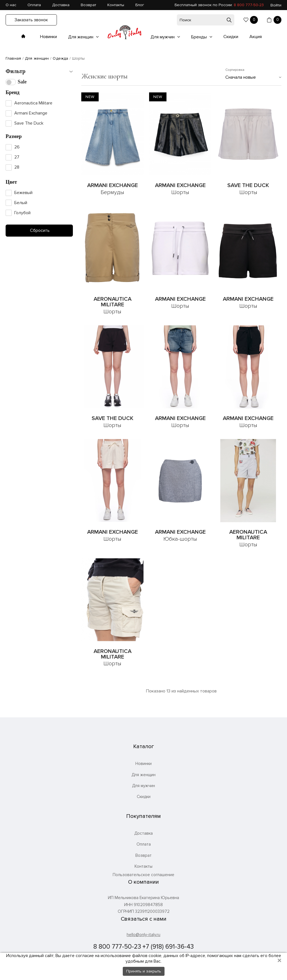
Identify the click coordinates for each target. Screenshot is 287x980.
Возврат (88, 5)
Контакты (116, 5)
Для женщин (81, 37)
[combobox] (253, 77)
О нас (11, 5)
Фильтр (16, 71)
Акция (256, 37)
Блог (140, 5)
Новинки (48, 37)
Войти (276, 5)
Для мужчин (163, 37)
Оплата (34, 5)
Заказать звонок (31, 20)
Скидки (231, 37)
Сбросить (39, 230)
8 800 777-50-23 (249, 5)
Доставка (61, 5)
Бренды (200, 37)
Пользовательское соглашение (143, 875)
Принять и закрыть (144, 971)
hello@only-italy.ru (143, 935)
